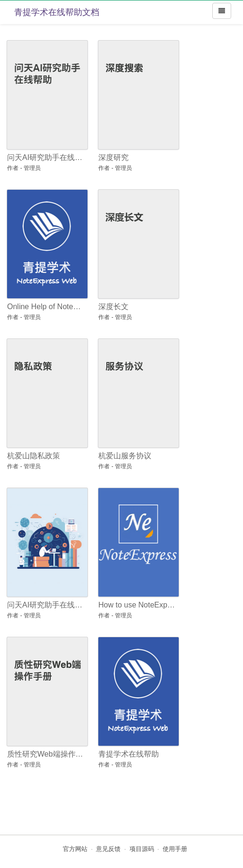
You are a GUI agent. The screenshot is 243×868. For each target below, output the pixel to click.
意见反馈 (108, 849)
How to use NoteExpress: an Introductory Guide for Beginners (137, 605)
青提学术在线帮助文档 (57, 12)
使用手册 (175, 849)
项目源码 (142, 849)
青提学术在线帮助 (129, 754)
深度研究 (113, 157)
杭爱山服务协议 (125, 456)
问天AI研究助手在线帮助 (46, 157)
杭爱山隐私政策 (34, 456)
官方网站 (75, 849)
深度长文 (113, 307)
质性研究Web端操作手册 (46, 754)
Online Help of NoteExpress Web (46, 307)
